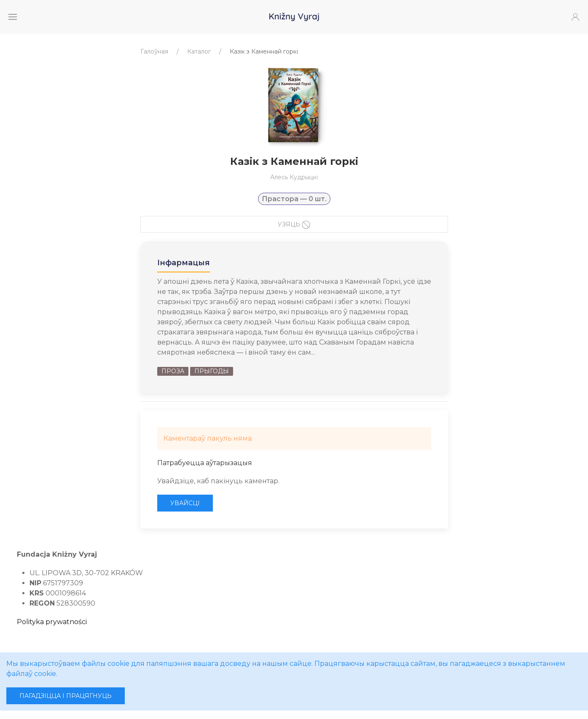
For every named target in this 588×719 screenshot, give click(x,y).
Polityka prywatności (52, 622)
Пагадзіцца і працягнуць (66, 696)
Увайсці (185, 503)
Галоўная (154, 51)
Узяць (294, 225)
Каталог (199, 51)
